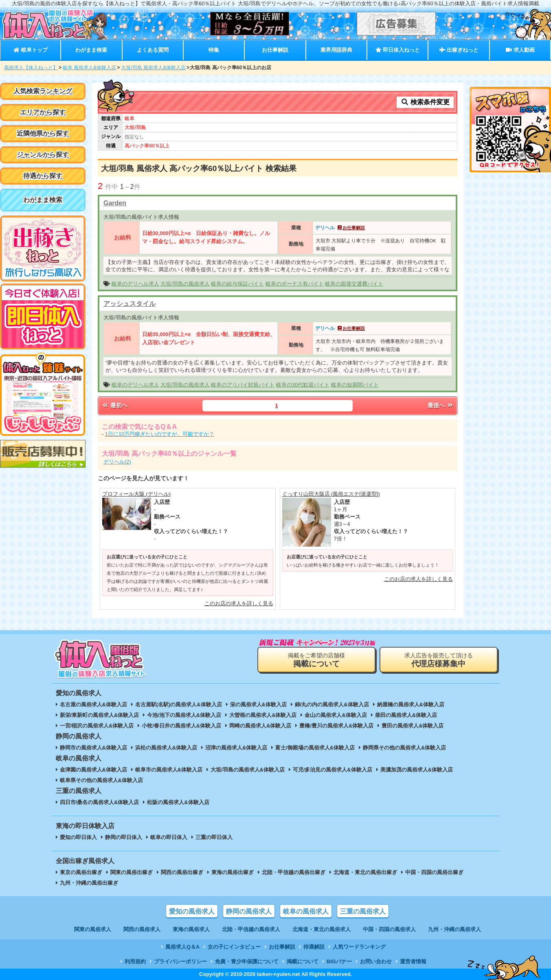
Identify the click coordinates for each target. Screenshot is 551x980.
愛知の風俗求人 (192, 911)
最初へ (114, 405)
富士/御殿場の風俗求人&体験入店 (315, 748)
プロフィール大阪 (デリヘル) (136, 494)
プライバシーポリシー (180, 961)
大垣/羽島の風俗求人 (185, 284)
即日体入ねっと (398, 50)
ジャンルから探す (43, 155)
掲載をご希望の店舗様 (316, 660)
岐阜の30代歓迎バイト (303, 385)
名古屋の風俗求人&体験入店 (93, 704)
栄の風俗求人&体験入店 (258, 704)
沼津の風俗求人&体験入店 (236, 748)
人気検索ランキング (43, 91)
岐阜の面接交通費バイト (354, 284)
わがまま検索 (91, 50)
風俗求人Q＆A (182, 947)
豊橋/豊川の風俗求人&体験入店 (336, 726)
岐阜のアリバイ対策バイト (243, 385)
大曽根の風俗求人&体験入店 (263, 715)
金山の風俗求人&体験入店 (336, 715)
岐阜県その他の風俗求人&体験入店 (101, 780)
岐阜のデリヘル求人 (135, 284)
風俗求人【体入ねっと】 (31, 68)
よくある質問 (153, 50)
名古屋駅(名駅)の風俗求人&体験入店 (179, 704)
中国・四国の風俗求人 (389, 929)
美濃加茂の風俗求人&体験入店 (417, 770)
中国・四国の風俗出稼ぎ (434, 872)
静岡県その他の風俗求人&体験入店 (404, 748)
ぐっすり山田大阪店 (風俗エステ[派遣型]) (331, 494)
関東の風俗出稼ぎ (132, 872)
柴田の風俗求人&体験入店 (406, 715)
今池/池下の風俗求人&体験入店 (184, 715)
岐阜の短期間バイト (355, 385)
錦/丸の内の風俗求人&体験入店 (332, 704)
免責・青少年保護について (247, 961)
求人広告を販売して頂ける (439, 660)
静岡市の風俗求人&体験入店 (93, 748)
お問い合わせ (376, 961)
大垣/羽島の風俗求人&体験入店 (248, 770)
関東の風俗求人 (93, 929)
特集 (214, 50)
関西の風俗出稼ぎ (182, 872)
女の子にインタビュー (234, 947)
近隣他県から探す (43, 133)
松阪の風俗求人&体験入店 (178, 802)
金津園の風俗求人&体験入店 (93, 770)
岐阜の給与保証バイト (237, 284)
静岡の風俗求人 (249, 911)
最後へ (441, 405)
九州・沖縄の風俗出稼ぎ (89, 883)
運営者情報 (413, 961)
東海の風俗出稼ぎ (233, 872)
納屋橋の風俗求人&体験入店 (411, 704)
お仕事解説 (275, 50)
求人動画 (520, 50)
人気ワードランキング (359, 947)
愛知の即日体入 (78, 837)
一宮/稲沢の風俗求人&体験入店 (97, 726)
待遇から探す (43, 176)
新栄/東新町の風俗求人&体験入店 (100, 715)
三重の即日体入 (214, 837)
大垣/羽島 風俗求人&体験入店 (153, 68)
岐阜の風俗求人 (306, 911)
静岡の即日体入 (124, 837)
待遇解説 (314, 947)
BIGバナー (339, 961)
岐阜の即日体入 (169, 837)
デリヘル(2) (117, 462)
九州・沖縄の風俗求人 (454, 929)
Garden (115, 203)
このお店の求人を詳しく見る (239, 603)
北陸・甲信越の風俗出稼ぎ (294, 872)
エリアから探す (43, 112)
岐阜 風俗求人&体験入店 (89, 68)
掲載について (303, 961)
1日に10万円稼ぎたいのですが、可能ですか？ (160, 434)
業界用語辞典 (336, 50)
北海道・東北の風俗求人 (322, 929)
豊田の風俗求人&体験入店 (413, 726)
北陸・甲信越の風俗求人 (251, 929)
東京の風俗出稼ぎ (81, 872)
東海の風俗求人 (191, 929)
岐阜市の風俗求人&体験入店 (169, 770)
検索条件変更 (425, 102)
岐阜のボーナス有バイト (295, 284)
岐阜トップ (30, 50)
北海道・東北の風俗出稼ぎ (365, 872)
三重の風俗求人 (363, 911)
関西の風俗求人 (142, 929)
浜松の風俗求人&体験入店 (166, 748)
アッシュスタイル (130, 304)
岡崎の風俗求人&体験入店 (260, 726)
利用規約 (135, 961)
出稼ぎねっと (459, 50)
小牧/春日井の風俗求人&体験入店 (181, 726)
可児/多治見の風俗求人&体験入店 (333, 770)
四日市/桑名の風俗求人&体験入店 (100, 802)
